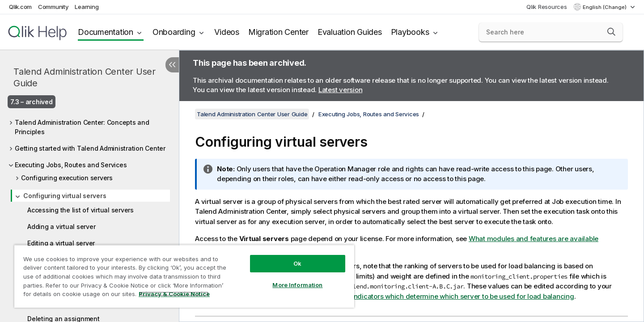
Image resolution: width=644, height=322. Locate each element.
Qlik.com (20, 7)
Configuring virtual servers (65, 196)
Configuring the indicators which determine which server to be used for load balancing (438, 296)
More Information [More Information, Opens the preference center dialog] (297, 285)
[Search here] (551, 32)
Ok (297, 263)
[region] (184, 276)
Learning (87, 7)
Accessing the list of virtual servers (80, 210)
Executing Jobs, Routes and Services (71, 165)
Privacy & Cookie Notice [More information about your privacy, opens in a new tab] (174, 294)
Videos (227, 32)
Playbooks (410, 32)
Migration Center (278, 32)
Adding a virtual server (61, 227)
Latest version (341, 90)
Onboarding (174, 32)
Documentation (106, 32)
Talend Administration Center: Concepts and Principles (82, 127)
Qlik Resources (547, 7)
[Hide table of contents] (172, 65)
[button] (611, 32)
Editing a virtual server (61, 243)
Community (53, 7)
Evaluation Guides (350, 32)
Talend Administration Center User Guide (85, 77)
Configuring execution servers (67, 178)
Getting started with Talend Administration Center (90, 148)
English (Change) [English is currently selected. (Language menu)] (605, 7)
